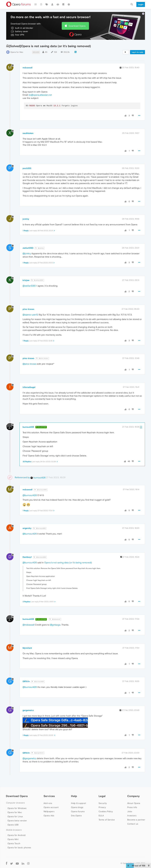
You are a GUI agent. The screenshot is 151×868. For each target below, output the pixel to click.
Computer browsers (15, 803)
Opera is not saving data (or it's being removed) (68, 563)
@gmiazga (55, 625)
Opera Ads (49, 816)
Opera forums (78, 811)
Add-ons (48, 803)
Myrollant (27, 648)
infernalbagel (29, 387)
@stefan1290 (37, 280)
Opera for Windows (17, 808)
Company (133, 796)
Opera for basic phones (19, 848)
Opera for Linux (15, 816)
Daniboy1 (27, 557)
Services (49, 796)
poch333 (27, 168)
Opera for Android (17, 835)
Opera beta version (17, 821)
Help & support (79, 803)
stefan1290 (28, 248)
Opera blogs (77, 807)
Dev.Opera (76, 816)
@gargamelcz (38, 753)
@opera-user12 (30, 315)
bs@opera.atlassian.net (40, 95)
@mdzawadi (55, 619)
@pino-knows (42, 358)
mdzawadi (28, 68)
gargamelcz (28, 710)
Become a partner (136, 820)
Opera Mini (13, 839)
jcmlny (26, 219)
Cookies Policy (106, 811)
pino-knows (28, 309)
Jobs (130, 811)
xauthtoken (28, 133)
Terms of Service (107, 820)
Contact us (133, 824)
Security (103, 803)
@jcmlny (40, 248)
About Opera (134, 803)
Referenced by (22, 477)
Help (74, 796)
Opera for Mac (17, 52)
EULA (101, 816)
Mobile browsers (14, 830)
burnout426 (28, 427)
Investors (132, 816)
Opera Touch (14, 843)
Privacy (102, 807)
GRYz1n (26, 681)
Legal (102, 796)
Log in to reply (137, 52)
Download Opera (77, 26)
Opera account (51, 807)
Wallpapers (49, 811)
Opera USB (13, 825)
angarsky (27, 528)
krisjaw (26, 280)
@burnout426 (41, 490)
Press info (132, 807)
